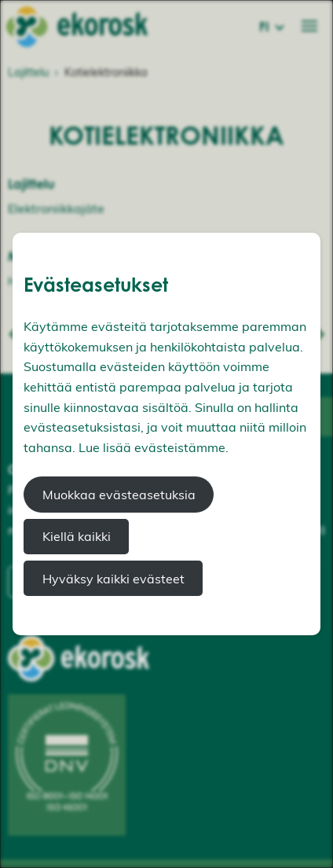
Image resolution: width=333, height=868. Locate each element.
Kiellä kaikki (77, 536)
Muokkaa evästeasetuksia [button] (119, 495)
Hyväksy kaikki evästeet (113, 579)
